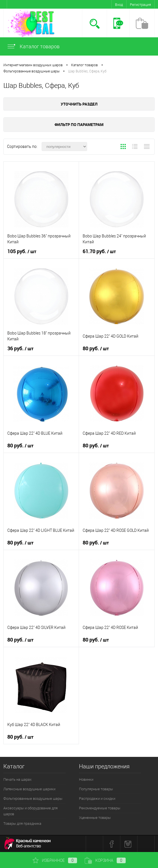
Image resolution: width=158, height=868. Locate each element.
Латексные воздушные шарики (29, 789)
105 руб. (22, 251)
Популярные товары (96, 789)
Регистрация (140, 5)
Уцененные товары (95, 818)
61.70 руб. (99, 251)
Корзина (105, 860)
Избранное (55, 860)
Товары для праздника (22, 824)
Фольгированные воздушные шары (33, 799)
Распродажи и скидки (97, 799)
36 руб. (20, 349)
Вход (119, 5)
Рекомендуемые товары (100, 808)
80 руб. (96, 349)
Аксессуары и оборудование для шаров (31, 811)
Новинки (86, 779)
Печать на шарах (17, 779)
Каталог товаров (33, 46)
